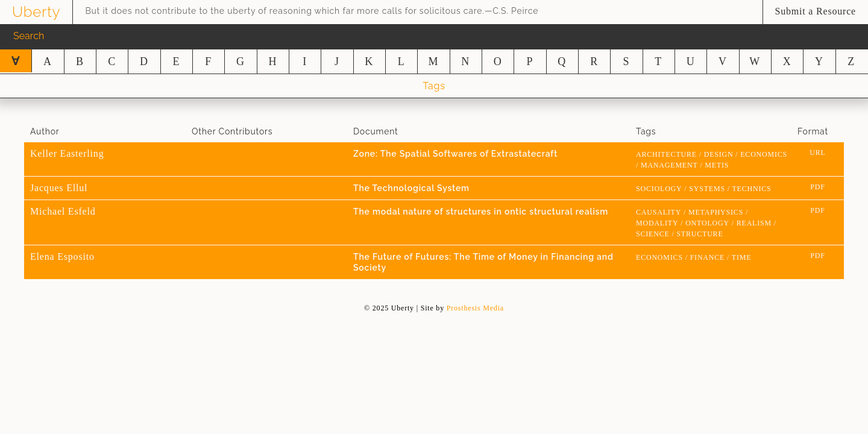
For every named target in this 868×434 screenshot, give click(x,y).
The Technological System (411, 188)
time (742, 257)
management (669, 165)
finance (708, 257)
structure (700, 234)
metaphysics (716, 212)
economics (764, 154)
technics (751, 189)
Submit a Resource (816, 11)
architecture (666, 154)
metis (717, 165)
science (653, 234)
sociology (659, 189)
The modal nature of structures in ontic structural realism (481, 212)
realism (754, 223)
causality (659, 212)
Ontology (707, 223)
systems (707, 189)
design (719, 154)
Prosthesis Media (475, 308)
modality (657, 223)
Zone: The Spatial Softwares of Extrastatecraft (455, 154)
